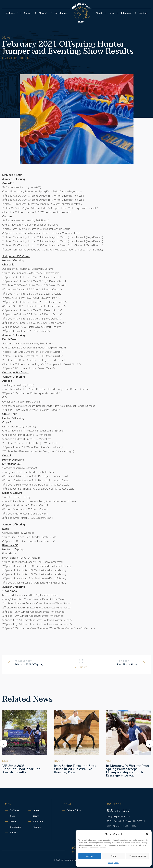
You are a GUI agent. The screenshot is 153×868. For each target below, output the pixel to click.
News (111, 13)
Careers (14, 832)
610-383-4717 (118, 810)
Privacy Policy (114, 863)
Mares (43, 13)
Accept (90, 856)
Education (127, 13)
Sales (28, 13)
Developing (61, 13)
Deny (113, 856)
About (99, 13)
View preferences (138, 856)
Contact (143, 13)
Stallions (12, 13)
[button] (147, 834)
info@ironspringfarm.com (118, 817)
